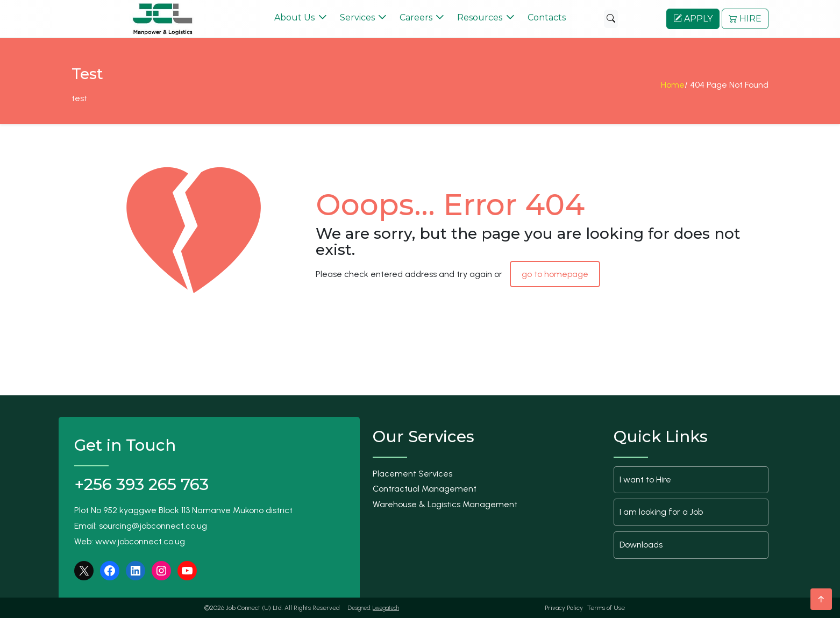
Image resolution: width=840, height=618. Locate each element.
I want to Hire (645, 480)
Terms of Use (606, 608)
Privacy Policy (564, 608)
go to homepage (555, 274)
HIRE (745, 19)
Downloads (641, 545)
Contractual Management (425, 489)
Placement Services (412, 474)
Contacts (547, 17)
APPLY (693, 19)
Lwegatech (386, 608)
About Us (294, 17)
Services (357, 17)
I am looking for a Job (661, 512)
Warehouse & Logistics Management (445, 504)
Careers (416, 17)
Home (673, 88)
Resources (480, 17)
